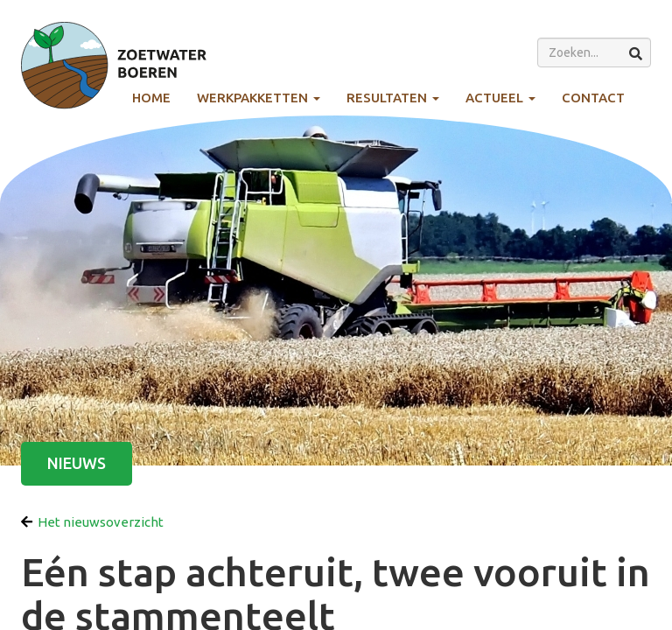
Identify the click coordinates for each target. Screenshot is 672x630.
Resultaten (393, 98)
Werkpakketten (259, 98)
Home (151, 98)
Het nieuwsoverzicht (92, 522)
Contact (593, 98)
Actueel (500, 98)
